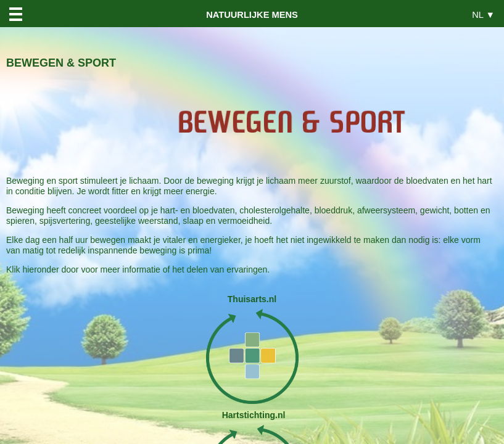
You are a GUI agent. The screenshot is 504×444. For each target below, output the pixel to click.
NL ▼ (483, 14)
